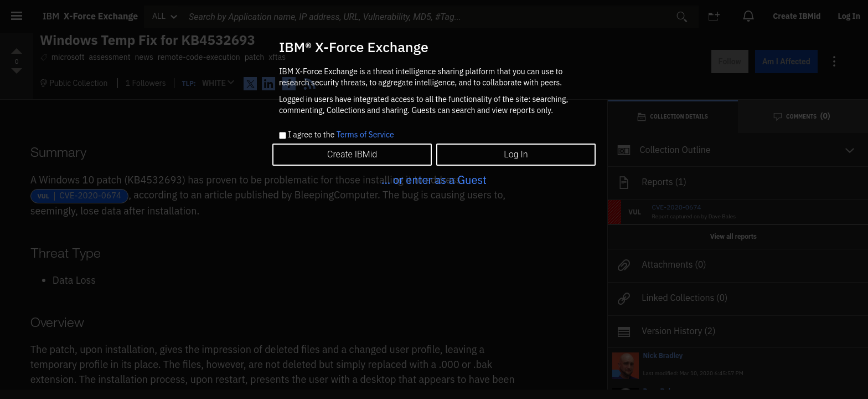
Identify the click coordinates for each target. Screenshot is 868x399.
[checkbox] (283, 135)
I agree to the (341, 135)
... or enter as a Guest (434, 180)
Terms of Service (365, 135)
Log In (516, 154)
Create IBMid (352, 154)
